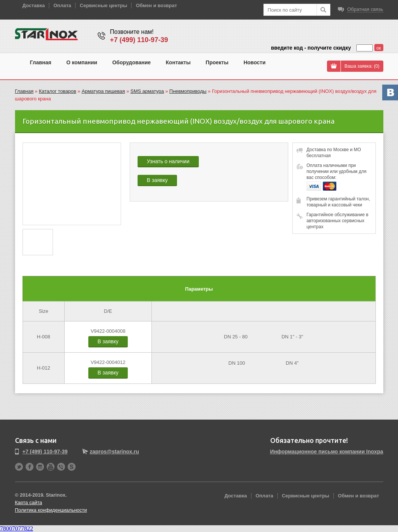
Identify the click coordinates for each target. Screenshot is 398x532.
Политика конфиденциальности (51, 510)
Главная (41, 62)
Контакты (178, 62)
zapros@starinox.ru (114, 452)
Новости (255, 62)
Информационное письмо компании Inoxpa (327, 452)
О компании (82, 62)
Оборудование (132, 62)
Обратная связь (365, 9)
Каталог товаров (57, 91)
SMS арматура (147, 91)
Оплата (62, 5)
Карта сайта (29, 502)
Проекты (217, 62)
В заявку (157, 180)
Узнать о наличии (168, 161)
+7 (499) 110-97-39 (139, 40)
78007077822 (17, 528)
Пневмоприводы (188, 91)
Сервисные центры (103, 5)
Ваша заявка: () (362, 66)
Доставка (34, 5)
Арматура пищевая (103, 91)
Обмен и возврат (156, 5)
